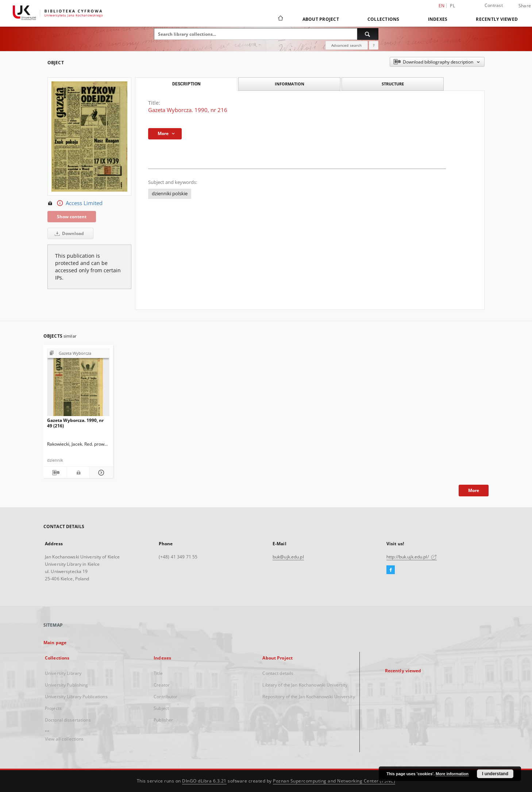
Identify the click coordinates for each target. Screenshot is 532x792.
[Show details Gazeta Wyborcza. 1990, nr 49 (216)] (100, 473)
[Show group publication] (78, 353)
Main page (55, 643)
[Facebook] (391, 570)
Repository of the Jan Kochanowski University (309, 697)
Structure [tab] (393, 84)
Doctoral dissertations (68, 720)
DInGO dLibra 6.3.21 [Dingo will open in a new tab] (204, 781)
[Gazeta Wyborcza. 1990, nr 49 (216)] (78, 385)
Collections (383, 19)
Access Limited (75, 203)
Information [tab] (290, 84)
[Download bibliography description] (55, 473)
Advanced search (346, 45)
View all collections (64, 739)
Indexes (438, 19)
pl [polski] (452, 6)
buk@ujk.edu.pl (288, 557)
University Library (63, 673)
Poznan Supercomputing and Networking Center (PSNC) (334, 781)
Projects (53, 708)
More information (452, 774)
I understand (495, 774)
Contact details (278, 673)
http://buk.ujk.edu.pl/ (412, 557)
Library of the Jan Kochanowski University (305, 685)
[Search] (368, 34)
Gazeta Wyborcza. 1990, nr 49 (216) (75, 423)
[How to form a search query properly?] (374, 45)
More (474, 490)
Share (525, 6)
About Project (321, 19)
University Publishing (67, 685)
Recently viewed (497, 19)
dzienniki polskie (170, 194)
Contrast (494, 5)
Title (158, 673)
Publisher (163, 720)
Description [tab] (186, 84)
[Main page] (280, 19)
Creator (162, 685)
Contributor (165, 697)
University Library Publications (76, 697)
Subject (161, 708)
